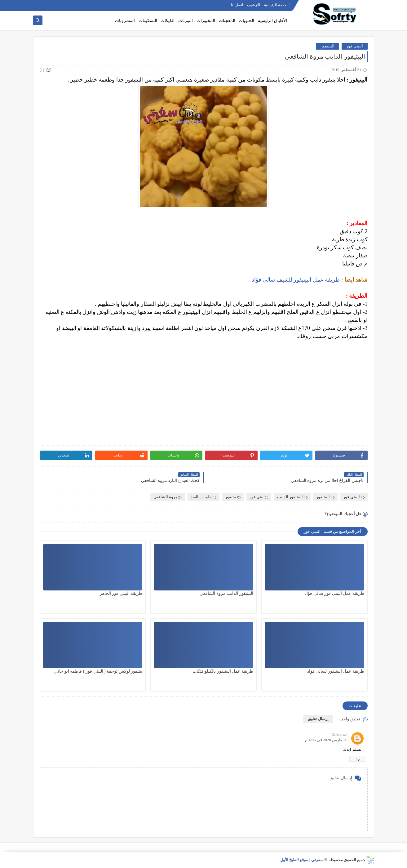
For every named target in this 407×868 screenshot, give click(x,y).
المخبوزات (206, 21)
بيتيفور (233, 497)
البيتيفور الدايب (292, 497)
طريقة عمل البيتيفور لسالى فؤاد (336, 671)
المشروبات (125, 21)
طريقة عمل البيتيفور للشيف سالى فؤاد (296, 280)
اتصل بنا (237, 5)
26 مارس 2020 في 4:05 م (326, 740)
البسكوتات (148, 21)
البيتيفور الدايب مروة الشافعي (226, 593)
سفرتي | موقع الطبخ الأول (302, 860)
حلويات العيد (203, 497)
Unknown (339, 734)
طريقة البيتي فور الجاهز (121, 593)
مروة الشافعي (168, 497)
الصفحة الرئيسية (277, 5)
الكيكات (168, 21)
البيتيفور (328, 46)
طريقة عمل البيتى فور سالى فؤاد (334, 593)
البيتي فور (354, 46)
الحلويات (246, 21)
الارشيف (254, 5)
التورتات (186, 21)
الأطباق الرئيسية (272, 21)
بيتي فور (259, 497)
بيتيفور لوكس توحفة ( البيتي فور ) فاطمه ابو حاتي (98, 671)
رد (358, 759)
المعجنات (227, 21)
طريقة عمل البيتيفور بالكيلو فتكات (223, 671)
